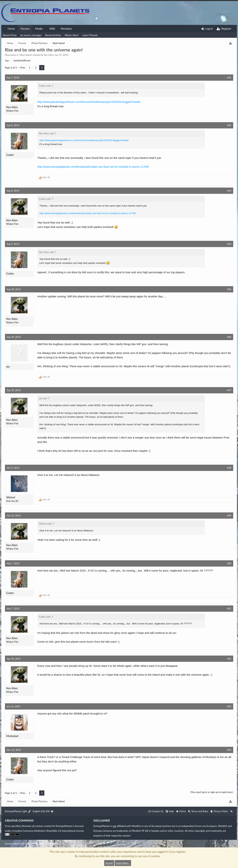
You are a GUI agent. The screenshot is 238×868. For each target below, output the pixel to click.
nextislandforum (21, 60)
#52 (229, 659)
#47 (229, 390)
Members (66, 29)
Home (11, 29)
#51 (229, 609)
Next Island (26, 55)
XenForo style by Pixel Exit (80, 844)
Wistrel (11, 497)
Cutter (10, 155)
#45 (229, 289)
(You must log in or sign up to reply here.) (212, 792)
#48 (229, 468)
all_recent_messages (31, 35)
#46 (229, 337)
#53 (229, 706)
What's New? (72, 35)
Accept (109, 863)
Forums (25, 29)
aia (8, 366)
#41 (229, 78)
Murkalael (12, 736)
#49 (229, 516)
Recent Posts (10, 35)
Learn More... (123, 863)
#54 (229, 750)
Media (39, 29)
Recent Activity (53, 35)
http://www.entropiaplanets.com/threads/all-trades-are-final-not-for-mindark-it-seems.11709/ (93, 167)
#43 (229, 191)
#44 (229, 244)
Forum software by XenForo (35, 844)
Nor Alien (49, 55)
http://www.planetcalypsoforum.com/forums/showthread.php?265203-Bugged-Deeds (89, 102)
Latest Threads (90, 35)
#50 (229, 563)
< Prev (22, 68)
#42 (229, 125)
